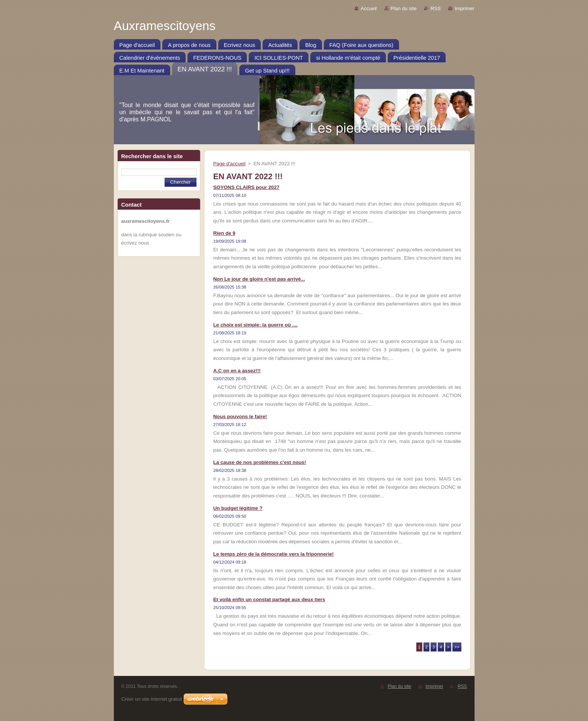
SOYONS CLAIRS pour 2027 (246, 187)
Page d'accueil (230, 164)
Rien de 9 (224, 233)
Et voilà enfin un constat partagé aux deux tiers (269, 599)
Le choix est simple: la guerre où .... (256, 325)
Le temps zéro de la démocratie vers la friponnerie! (274, 554)
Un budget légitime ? (238, 508)
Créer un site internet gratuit (152, 699)
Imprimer (464, 8)
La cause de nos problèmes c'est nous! (260, 462)
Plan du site (404, 8)
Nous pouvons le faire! (240, 416)
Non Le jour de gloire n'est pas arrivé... (259, 279)
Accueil (369, 8)
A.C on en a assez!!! (237, 371)
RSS (436, 8)
